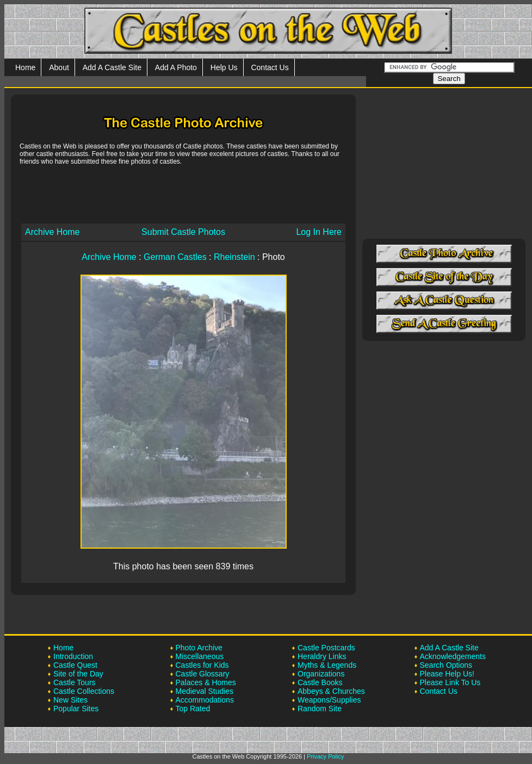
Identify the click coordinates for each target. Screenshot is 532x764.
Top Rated (193, 709)
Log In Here (319, 232)
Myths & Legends (327, 665)
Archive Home (52, 232)
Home (25, 67)
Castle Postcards (326, 648)
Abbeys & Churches (331, 691)
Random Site (320, 709)
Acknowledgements (453, 656)
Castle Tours (75, 682)
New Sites (70, 700)
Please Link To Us (450, 682)
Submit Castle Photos (183, 232)
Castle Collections (84, 691)
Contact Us (270, 67)
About (59, 67)
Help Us (224, 67)
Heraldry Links (322, 656)
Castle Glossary (203, 674)
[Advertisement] (183, 194)
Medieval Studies (205, 691)
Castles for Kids (202, 665)
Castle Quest (75, 665)
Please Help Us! (447, 674)
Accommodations (205, 700)
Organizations (321, 674)
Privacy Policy (325, 756)
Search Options (446, 665)
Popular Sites (76, 709)
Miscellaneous (200, 656)
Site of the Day (78, 674)
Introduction (73, 656)
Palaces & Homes (206, 682)
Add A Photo (176, 67)
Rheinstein (234, 257)
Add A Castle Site (112, 67)
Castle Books (320, 682)
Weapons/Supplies (329, 700)
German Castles (175, 257)
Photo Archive (199, 648)
